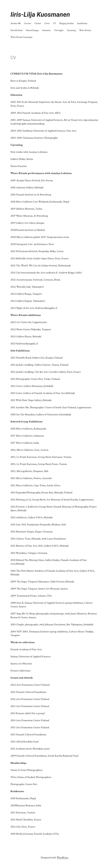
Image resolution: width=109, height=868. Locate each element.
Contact (38, 23)
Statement (46, 30)
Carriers (28, 23)
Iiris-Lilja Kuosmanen (40, 15)
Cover (47, 23)
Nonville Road (16, 30)
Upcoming (71, 30)
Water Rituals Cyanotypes (21, 37)
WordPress (62, 858)
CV (54, 23)
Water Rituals (85, 30)
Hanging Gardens (66, 23)
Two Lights (59, 30)
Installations (82, 23)
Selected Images (32, 30)
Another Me (16, 23)
